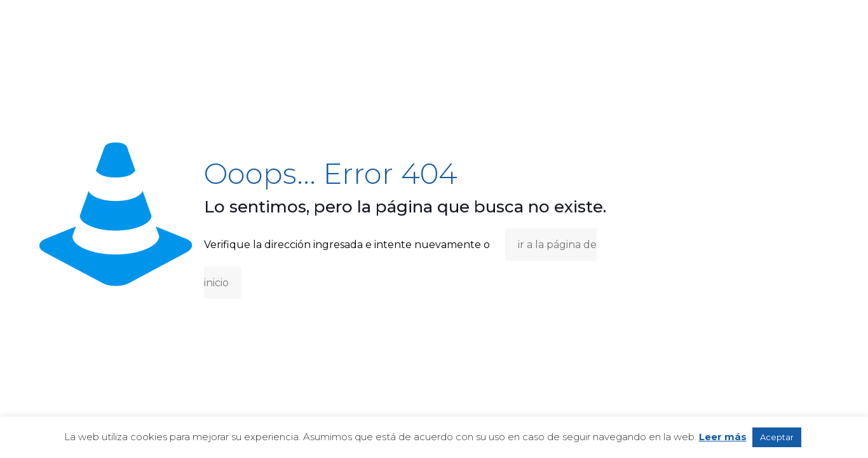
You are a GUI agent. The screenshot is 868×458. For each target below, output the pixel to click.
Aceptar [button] (777, 437)
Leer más (723, 437)
